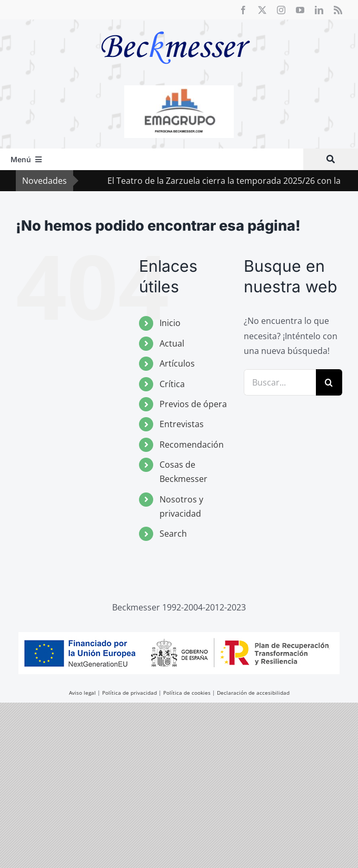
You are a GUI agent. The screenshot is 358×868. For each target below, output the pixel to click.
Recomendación (192, 445)
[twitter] (262, 10)
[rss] (338, 10)
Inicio (170, 323)
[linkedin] (319, 10)
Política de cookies (187, 693)
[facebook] (243, 10)
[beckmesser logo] (176, 24)
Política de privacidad (130, 693)
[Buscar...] (280, 382)
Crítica (172, 384)
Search (173, 534)
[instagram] (281, 10)
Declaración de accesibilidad (253, 693)
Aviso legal (82, 693)
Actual (172, 343)
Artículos (177, 363)
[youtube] (300, 10)
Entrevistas (182, 424)
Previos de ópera (193, 404)
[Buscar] (331, 159)
